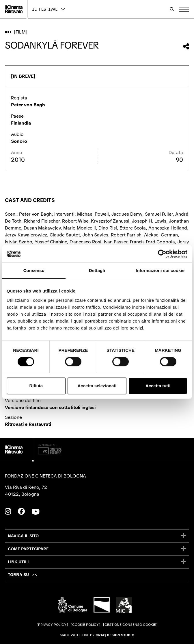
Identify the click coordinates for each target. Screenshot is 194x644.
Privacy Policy (52, 625)
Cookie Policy (85, 625)
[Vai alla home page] (14, 9)
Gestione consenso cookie (130, 625)
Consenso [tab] (34, 270)
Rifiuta (36, 386)
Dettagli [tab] (97, 270)
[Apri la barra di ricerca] (172, 9)
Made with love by (97, 635)
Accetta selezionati (97, 386)
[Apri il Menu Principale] (184, 9)
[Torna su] (23, 575)
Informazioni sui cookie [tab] (160, 270)
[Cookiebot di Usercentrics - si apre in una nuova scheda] (162, 254)
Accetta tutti (158, 386)
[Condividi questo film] (186, 46)
